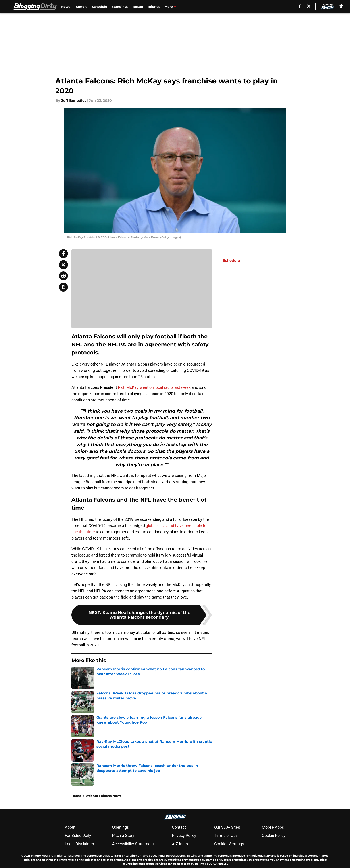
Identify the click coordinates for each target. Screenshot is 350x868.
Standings (120, 7)
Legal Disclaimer (79, 844)
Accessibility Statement (133, 844)
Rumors (81, 7)
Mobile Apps (273, 827)
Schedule (99, 7)
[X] (309, 6)
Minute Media (41, 856)
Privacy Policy (184, 835)
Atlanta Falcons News (104, 796)
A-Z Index (180, 844)
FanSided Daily (78, 835)
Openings (120, 827)
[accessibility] (341, 6)
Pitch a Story (123, 835)
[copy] (63, 287)
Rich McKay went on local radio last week (154, 387)
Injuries (154, 7)
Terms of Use (226, 835)
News (66, 7)
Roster (138, 7)
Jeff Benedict (74, 101)
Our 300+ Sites (227, 827)
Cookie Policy (274, 835)
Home (76, 796)
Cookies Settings (229, 844)
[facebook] (300, 6)
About (70, 827)
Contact (179, 827)
